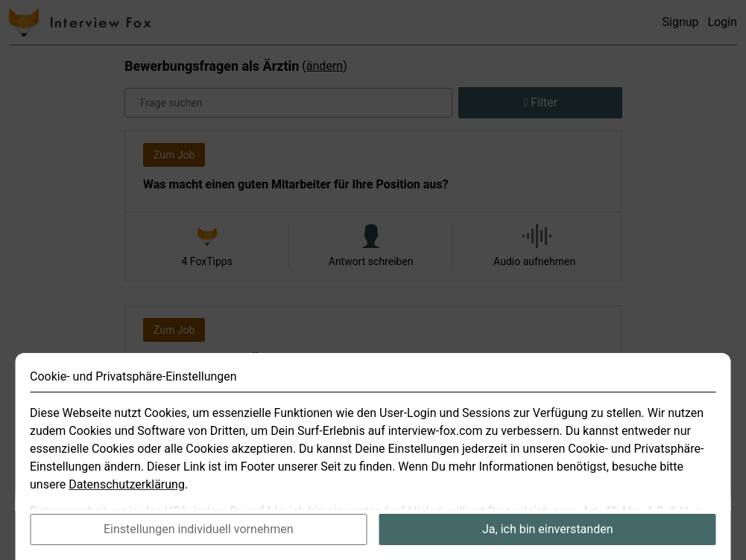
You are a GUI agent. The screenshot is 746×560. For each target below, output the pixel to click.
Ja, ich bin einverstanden (548, 540)
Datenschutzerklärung (127, 495)
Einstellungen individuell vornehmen (199, 540)
